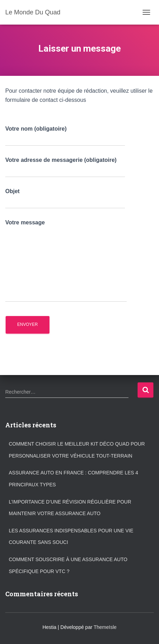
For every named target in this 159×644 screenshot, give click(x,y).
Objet (65, 198)
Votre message (66, 261)
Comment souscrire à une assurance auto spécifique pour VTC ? (68, 565)
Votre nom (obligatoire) (65, 136)
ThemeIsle (105, 627)
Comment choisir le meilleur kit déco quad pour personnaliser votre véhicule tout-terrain (77, 450)
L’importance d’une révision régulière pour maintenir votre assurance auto (70, 508)
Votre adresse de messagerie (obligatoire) (65, 167)
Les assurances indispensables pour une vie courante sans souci (71, 537)
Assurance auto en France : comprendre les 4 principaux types (73, 479)
